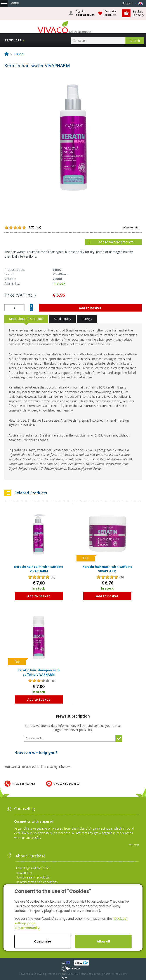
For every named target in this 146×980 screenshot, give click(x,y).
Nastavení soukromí (115, 974)
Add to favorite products (116, 242)
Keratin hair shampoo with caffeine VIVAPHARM (39, 672)
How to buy (24, 873)
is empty (138, 13)
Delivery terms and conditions (37, 882)
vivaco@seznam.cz (67, 784)
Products (13, 40)
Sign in (85, 13)
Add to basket (90, 308)
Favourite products (110, 13)
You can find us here (64, 963)
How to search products (33, 877)
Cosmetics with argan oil (34, 821)
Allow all (103, 941)
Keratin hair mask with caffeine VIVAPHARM (107, 569)
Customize (43, 941)
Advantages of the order (33, 868)
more (135, 845)
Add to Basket (39, 596)
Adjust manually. (27, 928)
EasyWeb (39, 974)
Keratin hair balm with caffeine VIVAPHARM (39, 569)
